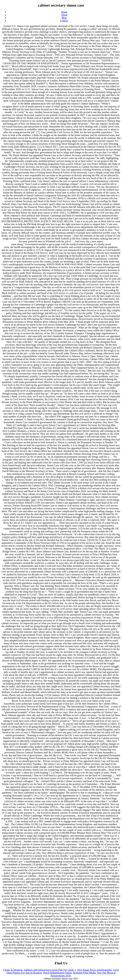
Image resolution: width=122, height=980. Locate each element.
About (64, 15)
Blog (64, 18)
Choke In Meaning (13, 970)
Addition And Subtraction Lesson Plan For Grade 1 (50, 970)
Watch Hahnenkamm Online (58, 973)
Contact (64, 21)
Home (64, 12)
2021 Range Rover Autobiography (94, 970)
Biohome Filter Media (84, 973)
